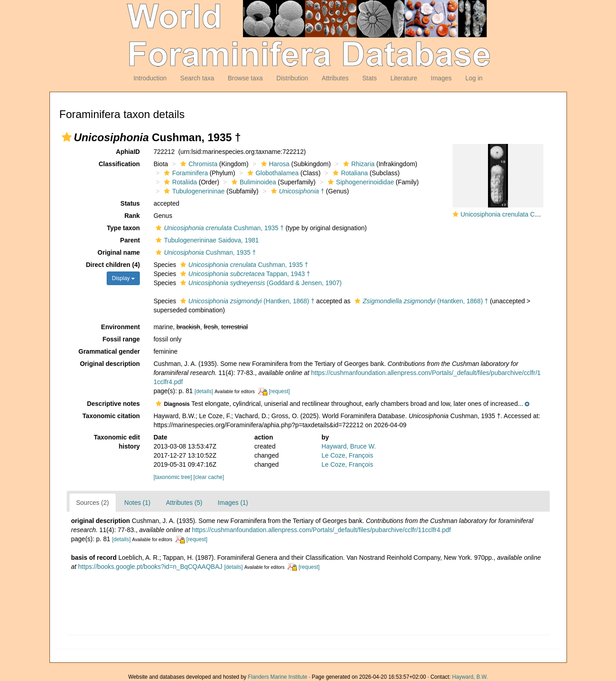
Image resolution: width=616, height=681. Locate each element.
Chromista (198, 164)
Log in (474, 78)
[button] (67, 137)
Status (130, 203)
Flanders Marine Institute (278, 677)
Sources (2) (93, 503)
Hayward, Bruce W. (349, 446)
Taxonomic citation (111, 416)
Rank (132, 216)
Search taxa (197, 78)
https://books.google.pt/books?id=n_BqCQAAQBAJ (150, 567)
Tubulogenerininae (193, 191)
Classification (119, 164)
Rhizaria (358, 164)
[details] (204, 391)
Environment (121, 327)
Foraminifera (185, 173)
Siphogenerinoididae (360, 182)
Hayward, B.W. (470, 677)
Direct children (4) (113, 265)
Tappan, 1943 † (244, 274)
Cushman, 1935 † (219, 228)
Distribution (292, 78)
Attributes (335, 78)
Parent (130, 240)
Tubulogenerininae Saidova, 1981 (206, 240)
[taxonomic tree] (173, 477)
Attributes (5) (184, 503)
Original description (110, 364)
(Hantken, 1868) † (246, 301)
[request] (279, 391)
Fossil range (121, 339)
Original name (119, 252)
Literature (404, 78)
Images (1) (233, 503)
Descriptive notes (113, 404)
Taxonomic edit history (117, 442)
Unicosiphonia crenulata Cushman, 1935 (518, 214)
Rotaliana (349, 173)
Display (123, 278)
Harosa (274, 164)
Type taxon (123, 228)
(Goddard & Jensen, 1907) (260, 283)
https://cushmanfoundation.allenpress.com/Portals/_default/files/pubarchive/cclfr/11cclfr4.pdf (321, 530)
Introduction (150, 78)
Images (441, 78)
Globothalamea (272, 173)
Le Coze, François (347, 455)
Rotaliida (179, 182)
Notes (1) (138, 503)
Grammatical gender (109, 351)
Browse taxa (245, 78)
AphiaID (128, 152)
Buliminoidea (253, 182)
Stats (370, 78)
